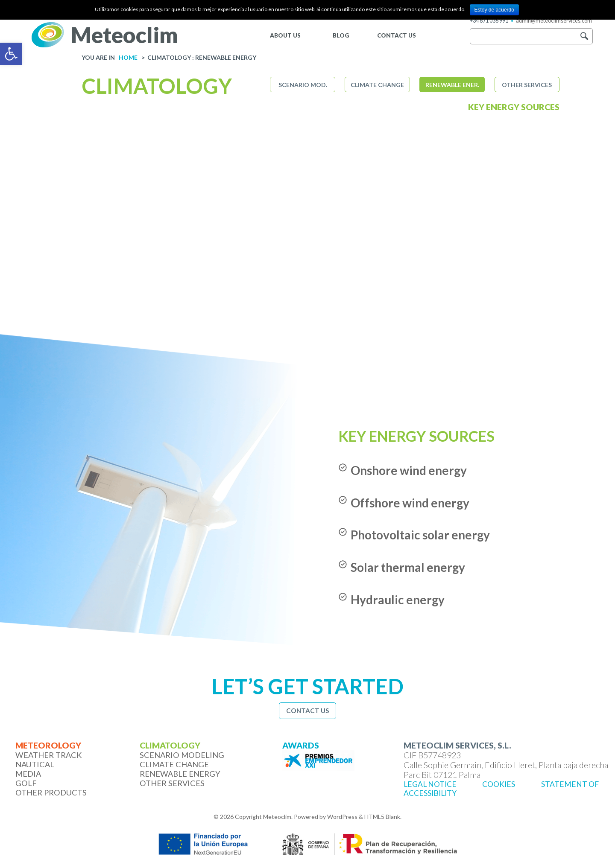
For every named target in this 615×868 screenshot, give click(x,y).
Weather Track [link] (49, 755)
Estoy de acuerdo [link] (494, 10)
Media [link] (28, 774)
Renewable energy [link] (180, 774)
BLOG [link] (341, 35)
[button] (584, 36)
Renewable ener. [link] (452, 85)
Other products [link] (51, 792)
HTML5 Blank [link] (382, 817)
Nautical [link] (35, 764)
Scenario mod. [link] (303, 85)
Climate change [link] (377, 85)
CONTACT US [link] (397, 35)
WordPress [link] (342, 817)
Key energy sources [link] (514, 107)
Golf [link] (26, 783)
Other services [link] (527, 85)
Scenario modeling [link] (182, 755)
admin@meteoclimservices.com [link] (554, 21)
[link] (11, 54)
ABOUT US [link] (285, 35)
